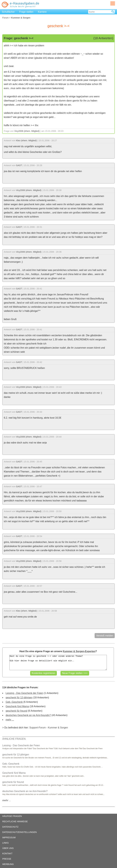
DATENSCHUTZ (10, 827)
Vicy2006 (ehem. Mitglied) (27, 131)
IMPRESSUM (9, 837)
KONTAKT (7, 854)
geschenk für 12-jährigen (19, 698)
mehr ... (10, 720)
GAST (19, 165)
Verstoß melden (105, 636)
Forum (5, 18)
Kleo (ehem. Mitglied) (26, 140)
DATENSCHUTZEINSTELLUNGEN (19, 832)
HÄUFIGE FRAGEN (12, 816)
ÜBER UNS (8, 848)
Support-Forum (37, 728)
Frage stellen (26, 12)
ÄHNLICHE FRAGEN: (14, 739)
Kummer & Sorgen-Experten (79, 651)
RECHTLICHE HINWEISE (15, 821)
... (7, 800)
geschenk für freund (16, 711)
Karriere (42, 12)
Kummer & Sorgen (58, 728)
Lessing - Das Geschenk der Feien (24, 693)
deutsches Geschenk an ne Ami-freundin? (28, 715)
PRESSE (7, 859)
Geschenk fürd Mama (17, 706)
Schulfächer (8, 12)
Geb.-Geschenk (14, 702)
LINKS (5, 843)
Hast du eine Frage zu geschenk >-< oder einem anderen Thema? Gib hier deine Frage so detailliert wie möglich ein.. (58, 663)
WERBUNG (8, 864)
